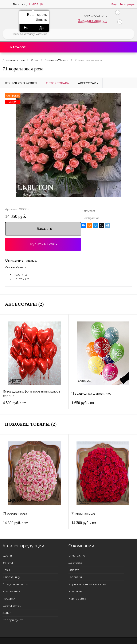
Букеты (8, 563)
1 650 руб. (83, 403)
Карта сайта (77, 598)
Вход (114, 4)
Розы (6, 570)
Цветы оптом (12, 606)
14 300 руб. (15, 523)
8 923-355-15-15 (95, 16)
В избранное (91, 218)
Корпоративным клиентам (87, 584)
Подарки (9, 598)
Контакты (75, 591)
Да (42, 28)
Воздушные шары (15, 584)
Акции (7, 613)
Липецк (36, 4)
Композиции (11, 591)
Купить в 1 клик (44, 244)
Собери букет (13, 620)
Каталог (18, 47)
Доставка (75, 563)
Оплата (74, 570)
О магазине (77, 555)
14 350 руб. (15, 216)
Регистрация (127, 4)
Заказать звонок (92, 21)
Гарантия (75, 577)
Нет (27, 28)
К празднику (11, 577)
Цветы (7, 555)
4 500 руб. (14, 403)
